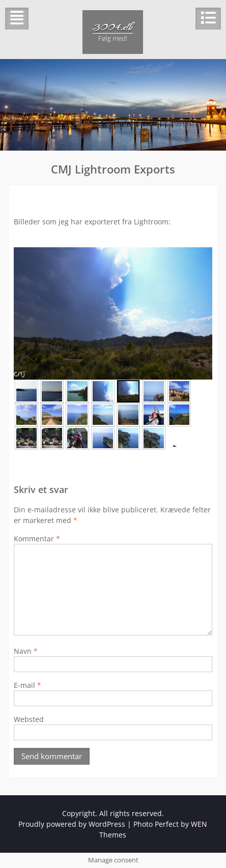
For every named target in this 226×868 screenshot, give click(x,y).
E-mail (27, 685)
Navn (26, 651)
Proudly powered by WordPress (72, 824)
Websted (29, 719)
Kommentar (37, 539)
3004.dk (113, 26)
